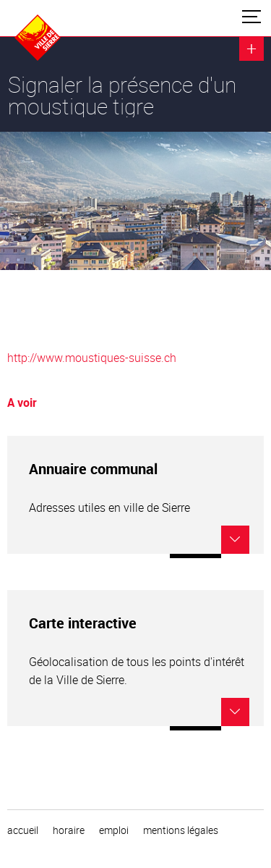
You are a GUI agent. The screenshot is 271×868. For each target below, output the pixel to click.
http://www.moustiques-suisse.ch (92, 358)
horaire (69, 830)
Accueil (23, 830)
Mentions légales (181, 830)
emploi (114, 830)
